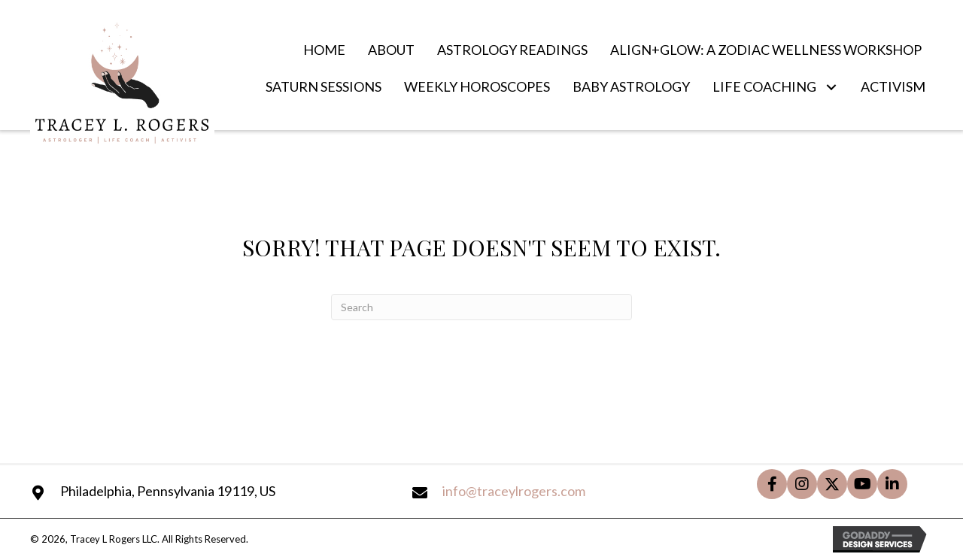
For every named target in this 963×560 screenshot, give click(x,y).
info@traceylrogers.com (514, 491)
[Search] (481, 307)
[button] (831, 88)
